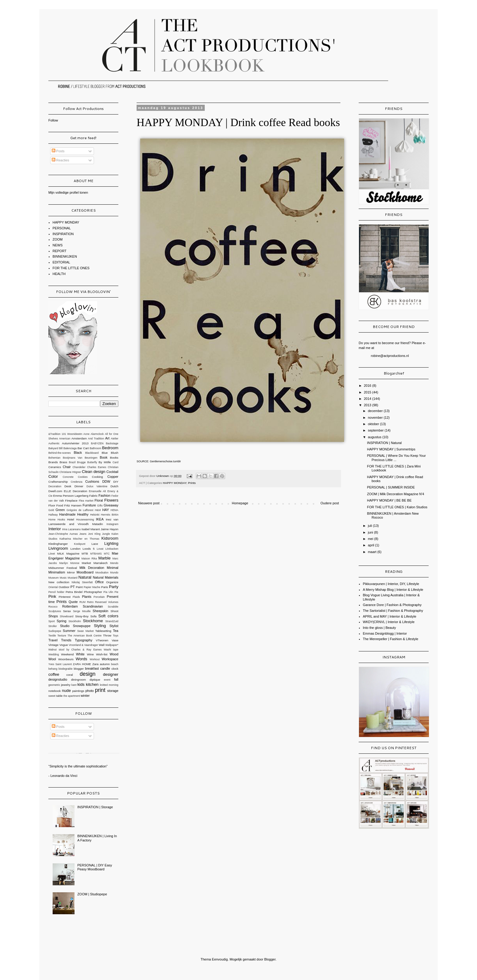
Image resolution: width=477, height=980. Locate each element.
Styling (100, 626)
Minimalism (57, 572)
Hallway (53, 515)
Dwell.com (55, 491)
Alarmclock (97, 434)
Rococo (53, 607)
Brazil (72, 462)
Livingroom (58, 548)
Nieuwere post (149, 503)
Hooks (61, 520)
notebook (55, 691)
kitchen (92, 684)
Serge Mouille (82, 611)
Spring (61, 621)
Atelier (115, 439)
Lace (95, 544)
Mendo (114, 563)
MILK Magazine (68, 553)
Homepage (240, 503)
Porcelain (99, 597)
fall (116, 679)
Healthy (83, 514)
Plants (87, 597)
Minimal (113, 568)
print (100, 690)
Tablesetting (103, 631)
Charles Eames (97, 467)
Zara (95, 664)
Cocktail (112, 472)
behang (53, 669)
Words (82, 659)
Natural (85, 577)
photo (90, 691)
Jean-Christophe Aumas (63, 534)
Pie (116, 592)
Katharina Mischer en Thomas (79, 539)
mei (371, 539)
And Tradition (96, 439)
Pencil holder (56, 592)
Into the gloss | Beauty (380, 628)
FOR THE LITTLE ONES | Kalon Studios (397, 507)
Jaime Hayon (110, 529)
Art (107, 438)
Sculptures (55, 611)
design (88, 674)
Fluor (52, 505)
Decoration (55, 486)
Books (114, 458)
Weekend (68, 654)
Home (52, 520)
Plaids (76, 597)
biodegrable (65, 669)
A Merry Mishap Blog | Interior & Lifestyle (393, 590)
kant (74, 685)
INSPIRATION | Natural (384, 443)
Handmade (67, 514)
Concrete (68, 477)
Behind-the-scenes (59, 453)
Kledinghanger (58, 544)
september (376, 430)
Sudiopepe (55, 631)
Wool (52, 659)
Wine (91, 654)
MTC (107, 554)
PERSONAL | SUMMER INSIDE (391, 487)
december (376, 411)
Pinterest (65, 597)
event (107, 680)
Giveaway (111, 505)
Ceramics (55, 467)
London (76, 549)
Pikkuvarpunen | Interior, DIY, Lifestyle (391, 584)
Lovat (100, 549)
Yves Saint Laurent (60, 664)
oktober (374, 424)
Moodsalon (102, 573)
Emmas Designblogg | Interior (385, 633)
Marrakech (101, 563)
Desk (68, 486)
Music (63, 578)
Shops (53, 616)
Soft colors (108, 616)
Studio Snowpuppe (75, 626)
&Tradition (54, 434)
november (376, 418)
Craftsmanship (58, 482)
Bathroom (96, 448)
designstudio (58, 679)
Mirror (71, 572)
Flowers (111, 500)
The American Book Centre (85, 636)
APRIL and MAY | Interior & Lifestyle (390, 616)
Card (115, 462)
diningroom (78, 680)
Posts (58, 151)
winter (85, 696)
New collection (59, 582)
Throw (107, 635)
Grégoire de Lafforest (80, 510)
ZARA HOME (82, 664)
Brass (63, 462)
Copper (113, 477)
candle (105, 668)
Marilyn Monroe (69, 563)
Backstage (112, 443)
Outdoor (64, 587)
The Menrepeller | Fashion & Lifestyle (391, 639)
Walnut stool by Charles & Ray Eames (75, 650)
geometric (54, 685)
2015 (368, 392)
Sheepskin (101, 611)
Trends (66, 640)
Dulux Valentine (97, 486)
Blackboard (92, 453)
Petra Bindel (74, 592)
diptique (95, 680)
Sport (52, 621)
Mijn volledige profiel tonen (68, 192)
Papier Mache (92, 587)
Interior (55, 529)
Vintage (53, 645)
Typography (84, 640)
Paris (105, 587)
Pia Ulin (108, 592)
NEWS (58, 245)
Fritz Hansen (73, 505)
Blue (105, 453)
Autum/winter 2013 (75, 443)
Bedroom (110, 448)
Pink (52, 596)
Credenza (76, 482)
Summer (69, 631)
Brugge (81, 462)
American (65, 439)
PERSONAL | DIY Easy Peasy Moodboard (95, 867)
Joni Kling (94, 534)
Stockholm (75, 621)
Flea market (86, 501)
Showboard (67, 616)
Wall (102, 645)
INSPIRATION (63, 234)
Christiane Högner (70, 472)
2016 (368, 386)
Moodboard (85, 572)
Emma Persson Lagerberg (71, 496)
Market (86, 563)
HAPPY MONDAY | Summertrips (391, 449)
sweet (52, 696)
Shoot (114, 611)
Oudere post (330, 503)
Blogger (270, 959)
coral (70, 675)
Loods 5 (89, 549)
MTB (85, 553)
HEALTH (59, 274)
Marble (104, 558)
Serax (67, 611)
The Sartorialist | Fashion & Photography (393, 611)
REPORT (60, 251)
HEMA (115, 510)
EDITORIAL (61, 262)
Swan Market (85, 631)
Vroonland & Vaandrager (83, 645)
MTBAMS (96, 554)
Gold (51, 510)
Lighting (111, 543)
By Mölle (105, 462)
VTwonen (102, 640)
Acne (86, 434)
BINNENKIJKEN (65, 256)
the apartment (72, 696)
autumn (105, 664)
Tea (116, 631)
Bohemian (54, 458)
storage (113, 691)
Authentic (54, 443)
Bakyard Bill (56, 448)
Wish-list (102, 654)
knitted (104, 685)
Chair (67, 467)
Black (78, 453)
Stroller (53, 626)
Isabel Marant (91, 529)
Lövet (52, 554)
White (80, 654)
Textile (52, 636)
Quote (73, 602)
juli (370, 526)
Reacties (61, 160)
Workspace (110, 659)
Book (104, 457)
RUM (82, 602)
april (371, 545)
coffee (54, 674)
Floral (99, 500)
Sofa (93, 616)
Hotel (70, 519)
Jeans (83, 534)
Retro (90, 602)
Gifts (100, 506)
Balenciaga (70, 448)
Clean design (94, 472)
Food (60, 505)
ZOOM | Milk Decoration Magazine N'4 (395, 494)
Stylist (114, 626)
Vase (115, 640)
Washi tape (111, 650)
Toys (116, 636)
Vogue (64, 645)
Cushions (92, 481)
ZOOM (58, 239)
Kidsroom (110, 538)
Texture (62, 636)
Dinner (79, 486)
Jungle (106, 534)
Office (99, 582)
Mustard (73, 578)
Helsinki (95, 515)
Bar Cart (83, 448)
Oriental (53, 587)
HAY (106, 510)
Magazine (73, 558)
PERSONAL (62, 228)
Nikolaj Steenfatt (82, 582)
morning (113, 685)
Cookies (83, 477)
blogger (79, 669)
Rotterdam (70, 606)
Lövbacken (112, 549)
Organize (112, 582)
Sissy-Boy (82, 616)
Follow (53, 120)
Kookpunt (80, 544)
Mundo (114, 573)
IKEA (100, 519)
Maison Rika (89, 559)
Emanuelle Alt (97, 491)
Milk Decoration (92, 568)
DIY (116, 482)
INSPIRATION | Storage (95, 807)
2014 (368, 399)
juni (371, 532)
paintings (78, 691)
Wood (114, 654)
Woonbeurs (66, 659)
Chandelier (79, 467)
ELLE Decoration (76, 491)
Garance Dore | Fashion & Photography (392, 605)
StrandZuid (112, 621)
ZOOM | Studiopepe (92, 894)
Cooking (97, 477)
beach (115, 664)
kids (81, 684)
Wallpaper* (112, 645)
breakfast (92, 668)
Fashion (104, 495)
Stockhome (93, 621)
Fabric (93, 496)
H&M (98, 510)
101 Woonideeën (72, 434)
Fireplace (71, 501)
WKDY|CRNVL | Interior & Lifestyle (389, 622)
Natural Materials (106, 577)
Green (60, 510)
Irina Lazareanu (71, 529)
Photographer (93, 592)
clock (115, 669)
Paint (79, 587)
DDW (106, 481)
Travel (53, 640)
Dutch (114, 486)
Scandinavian (93, 606)
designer (111, 674)
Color (53, 476)
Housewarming (85, 520)
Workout (95, 659)
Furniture (89, 505)
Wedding (54, 654)
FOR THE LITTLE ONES (71, 268)
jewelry (66, 685)
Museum (54, 578)
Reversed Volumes (107, 602)
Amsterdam (79, 438)
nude (66, 691)
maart (373, 552)
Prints (192, 483)
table (59, 696)
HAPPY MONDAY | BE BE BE (389, 500)
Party (114, 587)
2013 (368, 405)
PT (73, 587)
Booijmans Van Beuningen (80, 458)
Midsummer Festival (63, 568)
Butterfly (92, 462)
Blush (115, 453)
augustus (375, 437)
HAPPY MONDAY (174, 483)
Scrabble (113, 607)
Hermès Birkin (110, 515)
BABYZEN (97, 443)
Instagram (112, 524)
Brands (53, 462)
